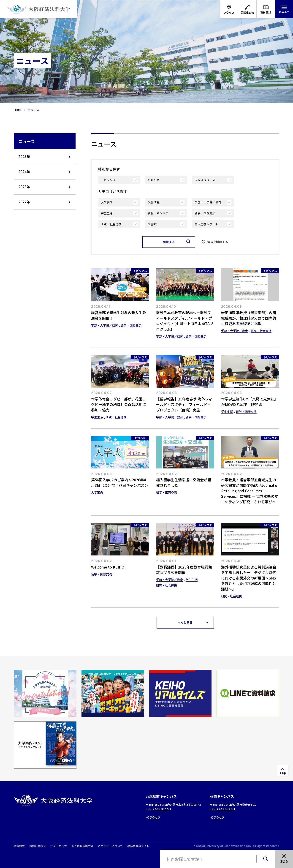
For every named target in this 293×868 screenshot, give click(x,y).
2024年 (24, 172)
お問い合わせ (38, 846)
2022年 (24, 202)
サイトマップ (59, 846)
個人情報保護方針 (82, 846)
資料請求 (19, 846)
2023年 (24, 187)
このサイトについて (110, 846)
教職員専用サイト (138, 846)
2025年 (24, 156)
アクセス (153, 817)
